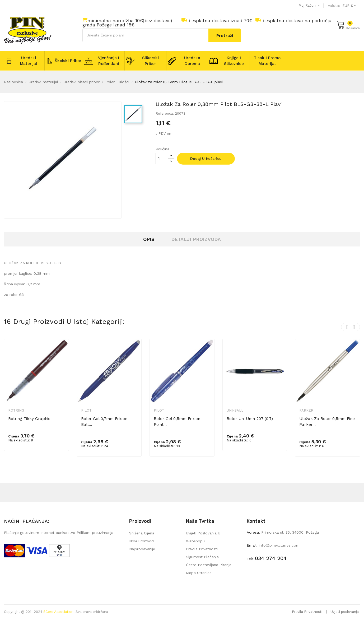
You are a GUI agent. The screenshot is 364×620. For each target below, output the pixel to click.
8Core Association (58, 612)
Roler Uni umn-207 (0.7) (250, 419)
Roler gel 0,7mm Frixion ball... (104, 422)
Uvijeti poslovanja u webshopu (203, 537)
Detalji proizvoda (196, 239)
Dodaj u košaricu (206, 159)
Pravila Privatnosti (307, 612)
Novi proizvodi (142, 541)
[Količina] (162, 159)
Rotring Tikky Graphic (29, 419)
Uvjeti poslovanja (345, 612)
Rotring (16, 410)
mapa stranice (199, 573)
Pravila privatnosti (202, 549)
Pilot (86, 410)
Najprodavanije (142, 549)
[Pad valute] (349, 6)
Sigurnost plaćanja (202, 557)
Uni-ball (235, 410)
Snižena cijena (142, 533)
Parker (306, 410)
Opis (149, 239)
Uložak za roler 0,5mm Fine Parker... (327, 422)
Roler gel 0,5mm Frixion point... (177, 422)
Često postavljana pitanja (209, 565)
